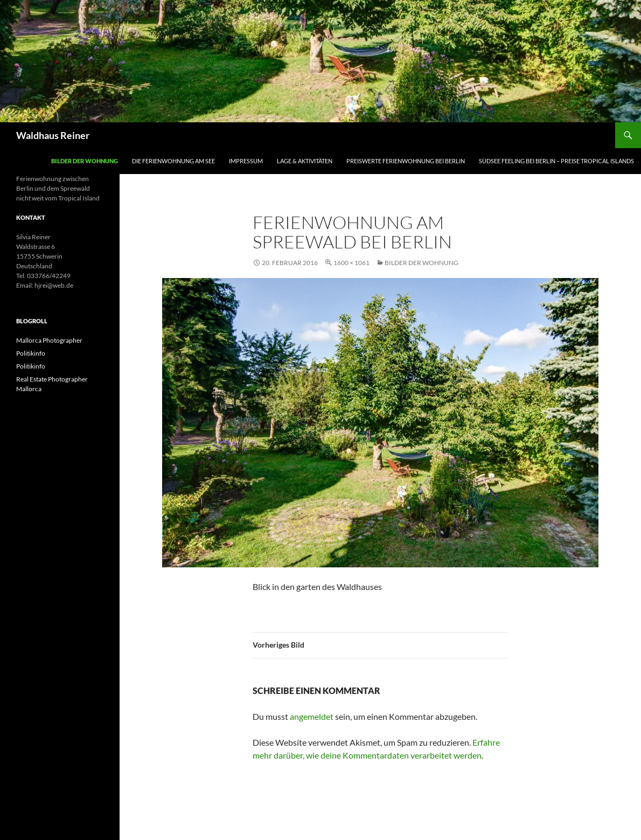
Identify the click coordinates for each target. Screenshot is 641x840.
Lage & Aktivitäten (305, 161)
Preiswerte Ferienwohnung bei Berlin (406, 161)
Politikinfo (31, 353)
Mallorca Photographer (49, 340)
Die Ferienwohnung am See (173, 161)
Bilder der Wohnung (85, 161)
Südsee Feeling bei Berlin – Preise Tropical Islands (556, 161)
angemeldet (312, 716)
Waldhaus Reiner (53, 135)
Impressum (246, 161)
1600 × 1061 (351, 263)
